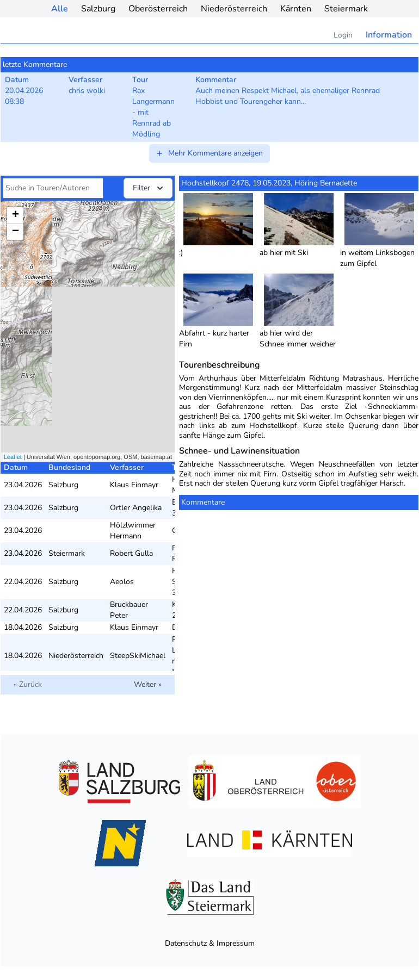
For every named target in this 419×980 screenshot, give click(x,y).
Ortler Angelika (136, 508)
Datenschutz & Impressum (210, 943)
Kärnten (296, 9)
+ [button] (16, 215)
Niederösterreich (234, 9)
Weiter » (148, 684)
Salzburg (98, 9)
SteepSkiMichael (138, 656)
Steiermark (346, 9)
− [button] (16, 232)
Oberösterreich (158, 9)
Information (389, 35)
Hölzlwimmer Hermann (133, 531)
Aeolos (122, 582)
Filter (149, 188)
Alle (60, 9)
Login (343, 35)
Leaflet (13, 457)
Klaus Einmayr (134, 485)
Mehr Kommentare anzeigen (209, 153)
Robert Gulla (131, 553)
